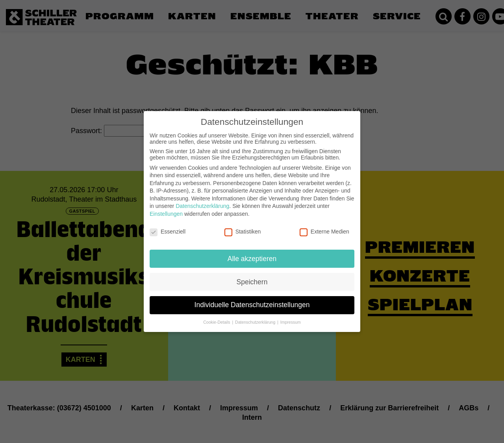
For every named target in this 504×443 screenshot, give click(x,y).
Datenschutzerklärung (202, 200)
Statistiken (243, 225)
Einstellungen (166, 208)
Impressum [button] (291, 316)
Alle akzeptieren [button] (252, 252)
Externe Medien (324, 225)
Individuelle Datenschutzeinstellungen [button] (252, 298)
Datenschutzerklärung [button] (256, 316)
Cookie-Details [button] (217, 316)
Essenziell (168, 225)
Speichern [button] (252, 275)
